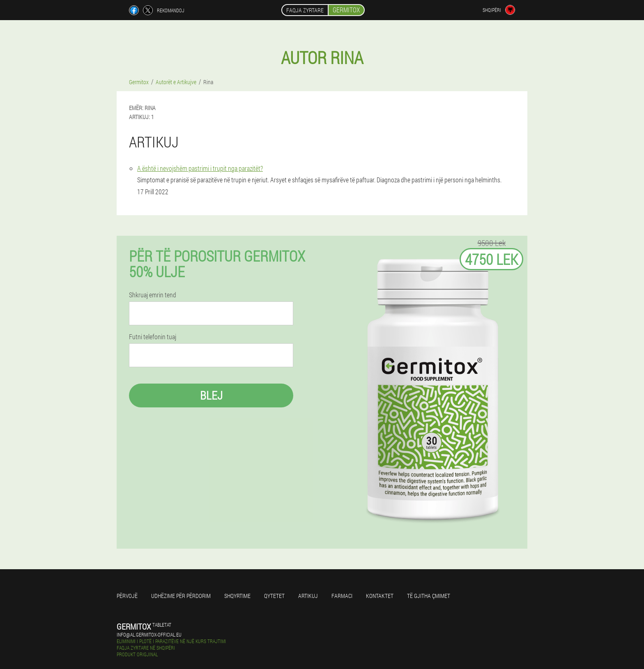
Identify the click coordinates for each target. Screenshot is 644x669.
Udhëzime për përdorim (181, 596)
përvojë (127, 596)
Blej (211, 395)
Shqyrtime (237, 596)
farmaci (342, 596)
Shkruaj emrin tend (153, 295)
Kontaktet (380, 596)
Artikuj (308, 596)
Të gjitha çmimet (429, 596)
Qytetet (274, 596)
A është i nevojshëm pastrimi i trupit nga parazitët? (200, 168)
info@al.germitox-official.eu (149, 635)
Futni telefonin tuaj (153, 337)
